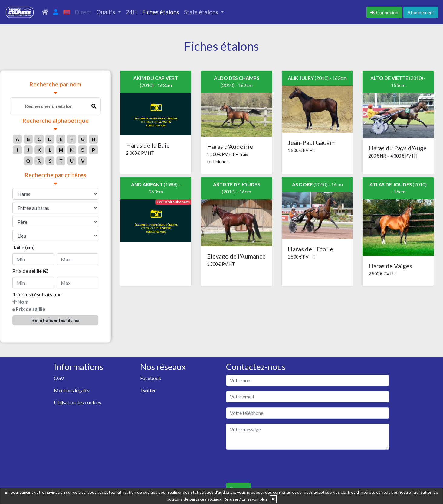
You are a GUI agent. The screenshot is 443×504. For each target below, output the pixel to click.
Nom (23, 302)
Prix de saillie (30, 309)
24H (131, 12)
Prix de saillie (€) (30, 271)
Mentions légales (72, 390)
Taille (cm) (24, 247)
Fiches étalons (161, 12)
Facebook (151, 378)
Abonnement (421, 12)
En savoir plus (255, 499)
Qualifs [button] (106, 12)
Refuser (231, 499)
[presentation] (272, 466)
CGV (59, 378)
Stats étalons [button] (202, 12)
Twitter (148, 390)
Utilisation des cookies (77, 402)
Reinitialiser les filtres (56, 320)
